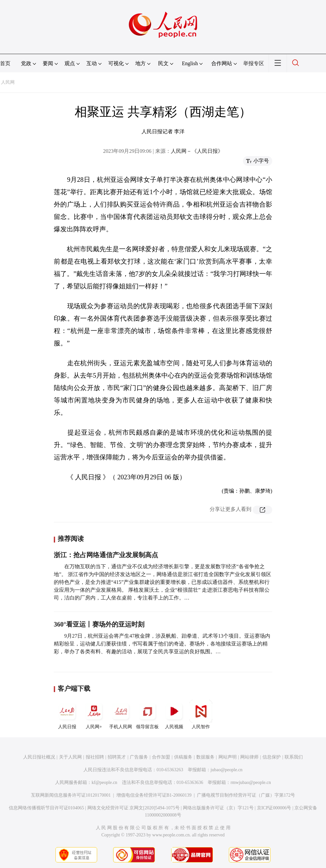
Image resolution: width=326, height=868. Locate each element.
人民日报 (67, 715)
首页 (5, 63)
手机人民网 (121, 715)
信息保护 (272, 757)
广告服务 (139, 757)
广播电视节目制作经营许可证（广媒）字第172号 (246, 795)
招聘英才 (117, 757)
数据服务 (205, 757)
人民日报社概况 (39, 757)
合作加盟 (161, 757)
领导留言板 (147, 715)
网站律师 (249, 757)
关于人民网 (70, 757)
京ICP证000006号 (274, 808)
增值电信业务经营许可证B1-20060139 (154, 795)
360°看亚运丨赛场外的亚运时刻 (99, 624)
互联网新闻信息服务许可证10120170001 (71, 795)
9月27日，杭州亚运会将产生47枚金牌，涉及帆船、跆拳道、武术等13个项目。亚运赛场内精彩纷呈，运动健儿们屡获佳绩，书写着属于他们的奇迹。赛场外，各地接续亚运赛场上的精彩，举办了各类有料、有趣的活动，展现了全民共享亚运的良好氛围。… (162, 644)
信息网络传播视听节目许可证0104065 (46, 808)
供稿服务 (183, 757)
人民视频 (174, 715)
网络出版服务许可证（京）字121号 (218, 808)
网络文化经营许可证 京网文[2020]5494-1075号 (134, 808)
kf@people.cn (104, 782)
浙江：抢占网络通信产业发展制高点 (106, 555)
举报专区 (254, 63)
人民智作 (201, 715)
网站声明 (228, 757)
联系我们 (294, 757)
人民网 (8, 82)
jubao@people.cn (227, 770)
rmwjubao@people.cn (251, 782)
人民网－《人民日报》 (197, 151)
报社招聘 (95, 757)
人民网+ (94, 715)
